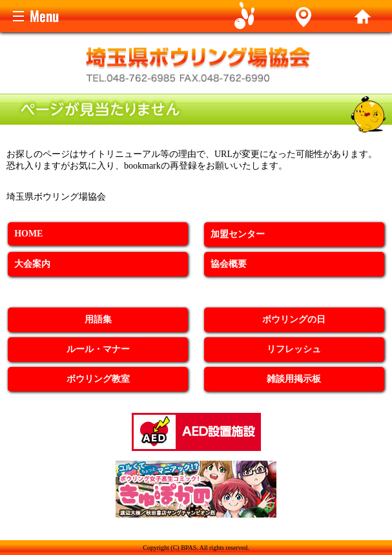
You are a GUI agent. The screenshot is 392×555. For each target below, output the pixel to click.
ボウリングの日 (294, 319)
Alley (304, 16)
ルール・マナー (98, 349)
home (363, 16)
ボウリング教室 (98, 379)
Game (245, 16)
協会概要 (229, 264)
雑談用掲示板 (294, 379)
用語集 (98, 319)
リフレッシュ (294, 349)
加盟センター (238, 234)
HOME (28, 234)
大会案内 (32, 264)
